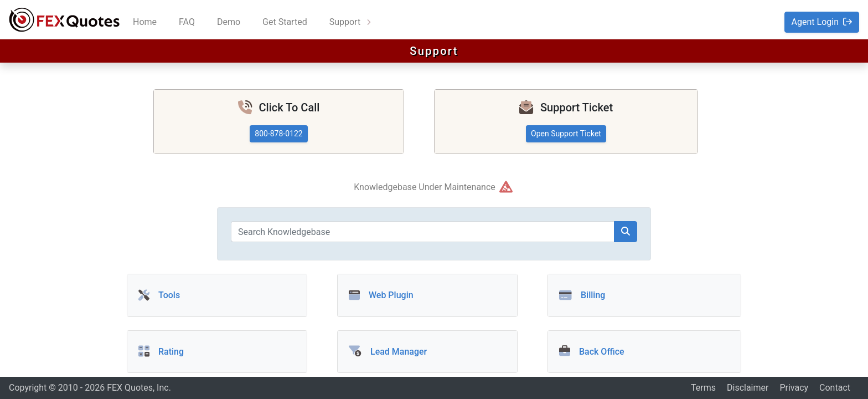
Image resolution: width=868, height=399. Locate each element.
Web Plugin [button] (381, 295)
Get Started (285, 22)
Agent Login (822, 22)
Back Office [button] (592, 352)
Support (346, 22)
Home (145, 22)
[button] (427, 349)
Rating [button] (161, 352)
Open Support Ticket (566, 134)
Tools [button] (159, 295)
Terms (703, 388)
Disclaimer (748, 388)
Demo (229, 22)
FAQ (187, 22)
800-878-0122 (278, 134)
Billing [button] (582, 295)
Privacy (794, 388)
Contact (835, 388)
